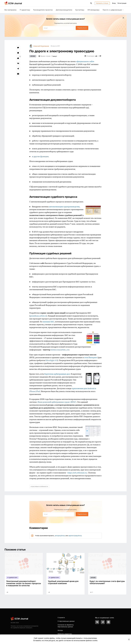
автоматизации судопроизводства (64, 207)
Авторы (60, 630)
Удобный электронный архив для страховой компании (63, 582)
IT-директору (25, 10)
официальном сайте (85, 61)
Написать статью (102, 3)
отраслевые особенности (39, 486)
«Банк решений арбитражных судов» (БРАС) (57, 402)
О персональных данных (66, 621)
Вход (114, 3)
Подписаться (82, 28)
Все (11, 10)
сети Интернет (91, 357)
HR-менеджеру (93, 10)
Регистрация (122, 3)
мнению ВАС (48, 322)
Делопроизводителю (64, 10)
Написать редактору (65, 634)
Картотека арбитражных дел (57, 374)
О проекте (61, 618)
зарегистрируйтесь (75, 536)
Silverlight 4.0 (51, 360)
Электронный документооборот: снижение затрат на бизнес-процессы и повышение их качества (24, 583)
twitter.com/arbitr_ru (60, 350)
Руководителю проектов (43, 10)
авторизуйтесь (60, 536)
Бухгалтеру (80, 10)
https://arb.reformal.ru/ (77, 473)
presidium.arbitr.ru (38, 316)
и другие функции (40, 156)
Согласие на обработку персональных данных (66, 626)
